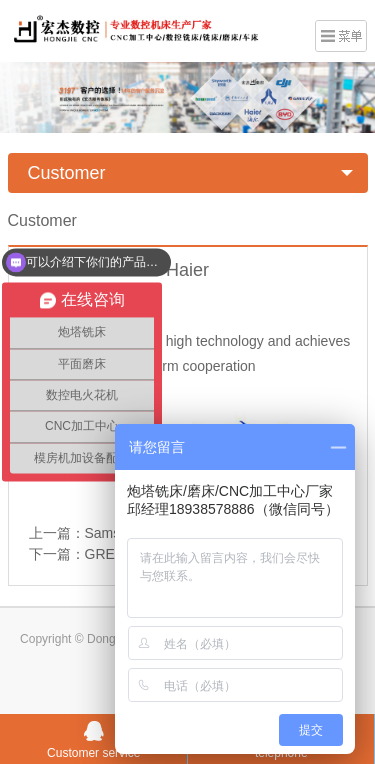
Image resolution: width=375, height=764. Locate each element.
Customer (67, 173)
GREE (105, 554)
